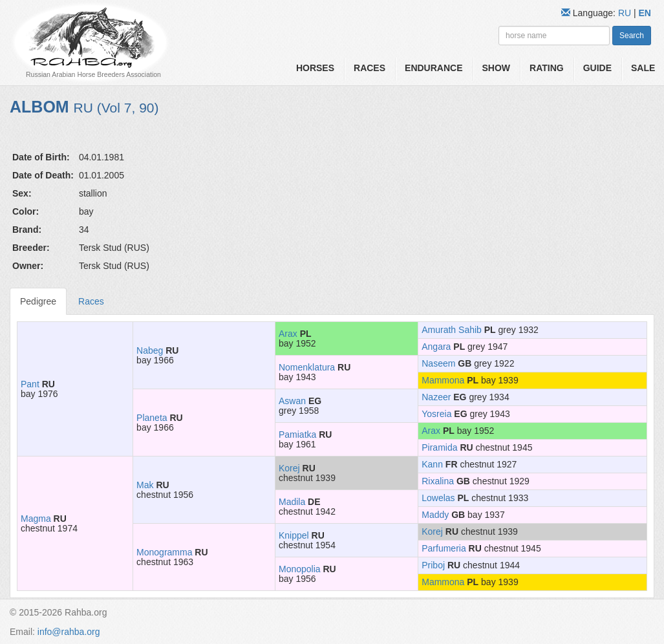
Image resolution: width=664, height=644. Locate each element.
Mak (145, 485)
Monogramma (164, 552)
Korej (289, 468)
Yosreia (436, 414)
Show (497, 68)
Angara (436, 347)
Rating (547, 68)
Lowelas (438, 498)
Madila (292, 502)
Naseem (438, 363)
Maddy (435, 515)
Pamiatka (297, 435)
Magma (36, 519)
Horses (315, 68)
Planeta (152, 418)
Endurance (434, 68)
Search (632, 36)
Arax (288, 334)
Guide (597, 68)
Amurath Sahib (452, 330)
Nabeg (150, 350)
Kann (432, 464)
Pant (30, 384)
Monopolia (300, 569)
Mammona (443, 380)
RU (626, 13)
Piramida (439, 447)
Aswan (292, 401)
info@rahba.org (69, 632)
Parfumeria (444, 548)
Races (369, 68)
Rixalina (438, 481)
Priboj (433, 565)
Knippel (294, 535)
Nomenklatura (307, 367)
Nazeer (436, 397)
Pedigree (38, 301)
